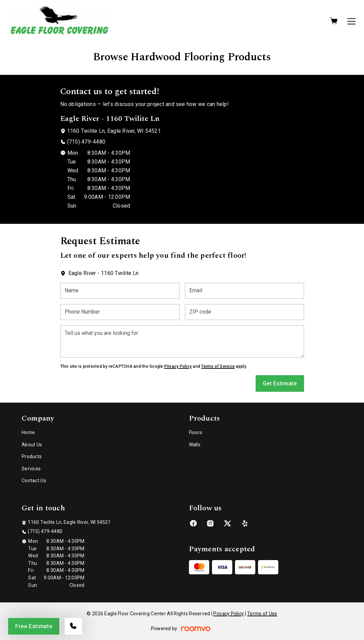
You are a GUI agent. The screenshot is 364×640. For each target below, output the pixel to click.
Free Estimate (34, 626)
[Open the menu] (351, 21)
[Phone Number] (120, 312)
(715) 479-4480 (86, 142)
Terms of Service (218, 366)
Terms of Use (262, 614)
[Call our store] (73, 626)
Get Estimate (280, 383)
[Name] (120, 291)
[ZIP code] (244, 312)
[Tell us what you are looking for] (182, 342)
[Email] (244, 291)
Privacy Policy (178, 366)
